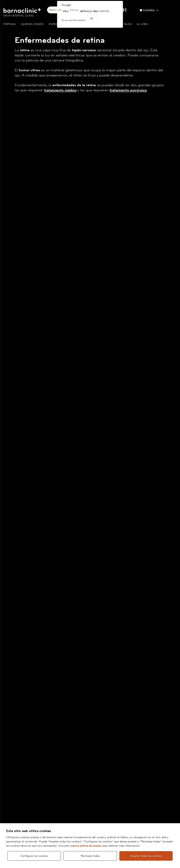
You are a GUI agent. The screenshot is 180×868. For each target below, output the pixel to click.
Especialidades (60, 24)
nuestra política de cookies (86, 846)
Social (74, 10)
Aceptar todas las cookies (146, 856)
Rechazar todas (90, 856)
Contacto (112, 24)
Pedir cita (55, 10)
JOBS (142, 24)
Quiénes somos (32, 24)
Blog (128, 24)
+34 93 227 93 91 (106, 10)
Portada (10, 24)
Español (148, 10)
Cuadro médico (88, 24)
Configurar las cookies (34, 856)
